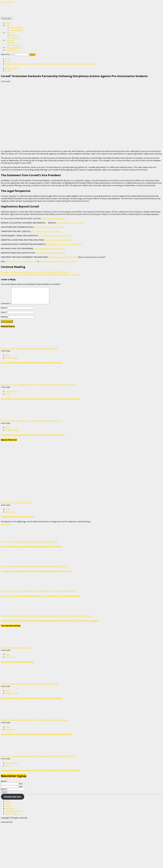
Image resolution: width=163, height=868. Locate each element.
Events (8, 33)
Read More (6, 524)
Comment (6, 303)
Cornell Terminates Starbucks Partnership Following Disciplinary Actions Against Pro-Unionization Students (47, 616)
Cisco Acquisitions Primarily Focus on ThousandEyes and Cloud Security (36, 272)
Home (8, 23)
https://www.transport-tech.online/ (46, 231)
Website (4, 317)
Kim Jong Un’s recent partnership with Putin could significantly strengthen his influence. (41, 275)
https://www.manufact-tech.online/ (50, 253)
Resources (10, 40)
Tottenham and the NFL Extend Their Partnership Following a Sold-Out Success (34, 566)
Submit (4, 792)
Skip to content (7, 2)
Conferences (15, 38)
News (8, 25)
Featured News (16, 28)
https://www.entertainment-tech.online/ (56, 236)
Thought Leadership (14, 48)
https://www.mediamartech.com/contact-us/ (58, 261)
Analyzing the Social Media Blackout (16, 503)
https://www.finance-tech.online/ (70, 223)
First (21, 784)
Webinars (14, 35)
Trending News (16, 30)
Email (4, 312)
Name (4, 308)
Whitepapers (15, 45)
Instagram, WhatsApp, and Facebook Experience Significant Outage (29, 348)
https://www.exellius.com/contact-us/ (21, 261)
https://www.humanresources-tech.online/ (64, 244)
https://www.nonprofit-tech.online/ (63, 257)
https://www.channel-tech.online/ (59, 240)
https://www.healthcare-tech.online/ (49, 227)
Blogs (12, 43)
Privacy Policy (11, 50)
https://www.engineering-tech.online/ (49, 249)
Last (21, 786)
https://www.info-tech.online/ (54, 218)
